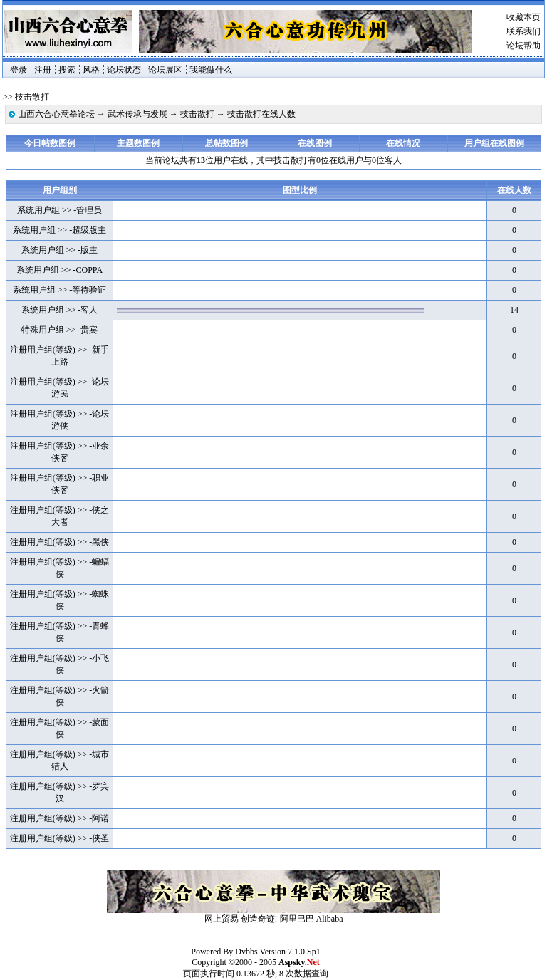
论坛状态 (124, 70)
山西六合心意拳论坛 (56, 114)
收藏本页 (523, 17)
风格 (91, 70)
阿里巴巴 (297, 919)
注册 (43, 70)
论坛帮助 (523, 46)
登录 (19, 70)
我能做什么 (211, 70)
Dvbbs (246, 952)
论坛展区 (165, 70)
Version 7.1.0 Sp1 (290, 952)
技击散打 (197, 114)
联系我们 (523, 31)
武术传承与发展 (137, 114)
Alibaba (330, 919)
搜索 (67, 70)
